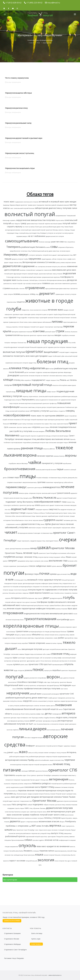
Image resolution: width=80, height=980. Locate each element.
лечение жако (55, 310)
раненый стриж (50, 332)
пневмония (63, 705)
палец (70, 513)
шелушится (40, 270)
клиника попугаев (71, 805)
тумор (23, 223)
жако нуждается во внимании (55, 846)
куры (15, 658)
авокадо (48, 242)
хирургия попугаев (66, 510)
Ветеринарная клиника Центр (57, 280)
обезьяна (36, 635)
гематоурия (49, 541)
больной (6, 424)
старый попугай (25, 436)
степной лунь (33, 280)
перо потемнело (22, 718)
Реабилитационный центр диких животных (45, 251)
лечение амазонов (56, 376)
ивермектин (14, 847)
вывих (47, 424)
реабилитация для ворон (37, 757)
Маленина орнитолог (18, 818)
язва (39, 846)
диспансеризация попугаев (32, 584)
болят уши (39, 227)
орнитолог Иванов (66, 682)
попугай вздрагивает (11, 347)
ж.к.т (74, 584)
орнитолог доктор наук (27, 505)
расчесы (5, 593)
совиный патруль (33, 274)
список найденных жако (40, 566)
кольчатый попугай (71, 356)
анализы (23, 270)
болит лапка (24, 322)
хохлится (67, 470)
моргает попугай (34, 765)
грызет (40, 598)
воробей (25, 643)
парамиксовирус (16, 487)
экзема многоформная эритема (53, 372)
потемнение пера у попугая (58, 478)
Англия (51, 369)
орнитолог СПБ (36, 664)
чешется (21, 302)
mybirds (16, 730)
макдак (58, 335)
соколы (20, 688)
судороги (49, 520)
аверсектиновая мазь (30, 482)
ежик (52, 593)
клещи (8, 380)
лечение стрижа (45, 706)
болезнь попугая (50, 794)
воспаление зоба (40, 654)
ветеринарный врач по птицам (39, 632)
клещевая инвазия (63, 205)
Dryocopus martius (38, 718)
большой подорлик (36, 347)
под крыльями (25, 780)
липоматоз (8, 356)
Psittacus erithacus (39, 513)
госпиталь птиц (26, 251)
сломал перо (13, 477)
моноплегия (12, 682)
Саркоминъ (10, 775)
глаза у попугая (61, 753)
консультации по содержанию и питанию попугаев (53, 590)
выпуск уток (48, 671)
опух (37, 294)
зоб (41, 658)
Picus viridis (72, 343)
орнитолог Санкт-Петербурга (48, 553)
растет (45, 347)
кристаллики (37, 277)
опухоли (33, 436)
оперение (29, 513)
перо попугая (14, 403)
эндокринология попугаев (36, 613)
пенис (42, 524)
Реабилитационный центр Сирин (56, 513)
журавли (51, 347)
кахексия (50, 318)
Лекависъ (28, 851)
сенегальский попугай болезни (24, 208)
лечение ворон (65, 251)
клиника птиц (19, 368)
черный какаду (11, 392)
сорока (16, 753)
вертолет (17, 801)
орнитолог (34, 351)
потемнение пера (47, 533)
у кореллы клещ (64, 635)
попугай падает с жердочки (68, 352)
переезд (25, 396)
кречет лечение (31, 602)
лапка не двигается (42, 400)
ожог (12, 208)
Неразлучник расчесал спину (16, 108)
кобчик (54, 259)
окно (37, 830)
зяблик (73, 528)
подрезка (39, 372)
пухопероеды (58, 327)
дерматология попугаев (59, 808)
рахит (33, 721)
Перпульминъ (28, 400)
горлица (60, 643)
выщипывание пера (64, 757)
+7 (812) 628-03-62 (13, 3)
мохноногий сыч (12, 791)
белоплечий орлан (33, 709)
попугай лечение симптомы (25, 638)
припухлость (70, 826)
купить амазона (57, 566)
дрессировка (31, 661)
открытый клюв (39, 638)
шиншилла (55, 775)
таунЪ (36, 553)
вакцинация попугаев (32, 649)
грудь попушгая (19, 671)
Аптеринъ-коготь (19, 598)
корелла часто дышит (47, 505)
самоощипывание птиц (65, 255)
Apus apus (72, 608)
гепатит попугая (49, 855)
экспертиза (8, 661)
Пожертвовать (36, 944)
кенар (34, 548)
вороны (71, 455)
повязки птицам (71, 347)
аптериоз (68, 713)
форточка (51, 335)
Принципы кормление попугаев (22, 332)
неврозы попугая (52, 757)
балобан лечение (23, 280)
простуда (27, 420)
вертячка (55, 825)
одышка (12, 317)
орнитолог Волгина (42, 771)
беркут (73, 830)
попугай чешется (50, 709)
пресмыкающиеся (58, 665)
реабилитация (28, 247)
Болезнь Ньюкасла (71, 332)
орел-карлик (52, 837)
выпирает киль (71, 794)
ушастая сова (57, 242)
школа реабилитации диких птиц (53, 227)
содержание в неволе (13, 524)
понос (38, 669)
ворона (30, 455)
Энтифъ (45, 826)
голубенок (34, 815)
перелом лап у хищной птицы (41, 833)
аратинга (7, 797)
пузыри (72, 516)
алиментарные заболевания (42, 322)
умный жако (36, 694)
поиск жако (9, 202)
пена (43, 635)
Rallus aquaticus (26, 380)
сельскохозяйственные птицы (25, 516)
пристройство (69, 638)
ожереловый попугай (28, 385)
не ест (31, 236)
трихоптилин (22, 631)
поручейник (27, 443)
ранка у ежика (60, 263)
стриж (60, 331)
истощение (7, 520)
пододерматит (38, 380)
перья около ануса (45, 830)
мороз (32, 561)
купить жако (24, 665)
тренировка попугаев (50, 721)
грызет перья (45, 427)
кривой (54, 205)
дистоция (46, 649)
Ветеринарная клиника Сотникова (39, 262)
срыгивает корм (18, 314)
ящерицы (6, 205)
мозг (13, 224)
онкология (17, 815)
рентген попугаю (60, 347)
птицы (28, 476)
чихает (11, 532)
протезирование (17, 443)
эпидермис (11, 808)
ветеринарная (41, 686)
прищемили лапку (23, 561)
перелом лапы (11, 302)
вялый (73, 658)
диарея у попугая (17, 259)
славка (48, 654)
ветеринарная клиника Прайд (19, 760)
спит (35, 724)
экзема (17, 294)
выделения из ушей (17, 787)
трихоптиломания (40, 619)
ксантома (39, 331)
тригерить (39, 255)
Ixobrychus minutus (16, 701)
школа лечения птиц (16, 498)
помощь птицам (70, 230)
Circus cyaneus (31, 775)
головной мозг (31, 270)
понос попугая (59, 861)
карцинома (35, 259)
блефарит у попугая (47, 233)
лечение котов (51, 840)
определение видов (32, 658)
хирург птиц (32, 363)
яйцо (15, 794)
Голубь (26, 259)
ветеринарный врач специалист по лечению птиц (35, 587)
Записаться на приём (12, 921)
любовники (40, 236)
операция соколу (16, 643)
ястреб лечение (64, 516)
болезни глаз (22, 343)
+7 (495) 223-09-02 (34, 3)
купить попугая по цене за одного (42, 314)
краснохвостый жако (46, 274)
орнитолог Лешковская (69, 671)
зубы (63, 356)
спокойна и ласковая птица (30, 682)
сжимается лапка (51, 643)
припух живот (27, 427)
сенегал (37, 706)
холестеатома (9, 812)
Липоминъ (41, 247)
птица (48, 385)
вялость (61, 230)
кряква (53, 574)
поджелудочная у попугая (13, 400)
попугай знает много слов (52, 815)
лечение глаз (9, 855)
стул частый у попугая (30, 284)
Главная (31, 43)
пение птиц (71, 502)
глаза (64, 502)
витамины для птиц (70, 520)
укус (62, 678)
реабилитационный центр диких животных (27, 698)
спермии (10, 482)
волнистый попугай (30, 214)
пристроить (26, 541)
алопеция (25, 771)
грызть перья (20, 808)
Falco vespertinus (70, 242)
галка (74, 513)
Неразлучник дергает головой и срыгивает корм (24, 138)
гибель (63, 557)
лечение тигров (34, 790)
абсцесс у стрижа (20, 635)
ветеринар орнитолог (19, 661)
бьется (73, 855)
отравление (35, 288)
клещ (33, 294)
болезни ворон (22, 794)
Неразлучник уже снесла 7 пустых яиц (20, 153)
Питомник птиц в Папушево (14, 958)
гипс (27, 808)
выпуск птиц (57, 833)
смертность (54, 509)
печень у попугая (52, 818)
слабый (30, 805)
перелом (22, 790)
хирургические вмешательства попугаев (35, 220)
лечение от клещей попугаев (61, 830)
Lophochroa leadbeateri (42, 760)
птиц (31, 808)
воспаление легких (61, 439)
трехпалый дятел (22, 566)
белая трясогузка (29, 855)
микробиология (15, 251)
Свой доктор (55, 682)
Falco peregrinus (19, 804)
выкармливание (61, 216)
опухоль (27, 845)
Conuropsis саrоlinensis (11, 505)
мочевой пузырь (63, 436)
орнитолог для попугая (35, 488)
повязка (46, 283)
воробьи (57, 670)
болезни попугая (59, 318)
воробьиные (67, 463)
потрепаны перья (34, 318)
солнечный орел (26, 230)
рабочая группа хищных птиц (19, 757)
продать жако (28, 498)
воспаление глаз (58, 561)
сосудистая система (9, 638)
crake (45, 682)
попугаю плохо (62, 259)
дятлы (48, 714)
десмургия (72, 280)
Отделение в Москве (12, 939)
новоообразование (14, 709)
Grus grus (68, 861)
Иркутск (17, 224)
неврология (28, 784)
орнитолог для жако (10, 718)
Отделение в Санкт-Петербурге (15, 950)
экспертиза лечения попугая (47, 267)
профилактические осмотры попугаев (42, 688)
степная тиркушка (24, 327)
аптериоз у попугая (40, 411)
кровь (26, 493)
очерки (68, 539)
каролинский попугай (33, 837)
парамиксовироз (22, 236)
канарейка (19, 775)
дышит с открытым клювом (29, 822)
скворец (70, 411)
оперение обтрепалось (66, 247)
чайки (35, 462)
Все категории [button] (10, 880)
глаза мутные (49, 327)
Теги (38, 43)
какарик (66, 310)
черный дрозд (58, 482)
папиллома (50, 482)
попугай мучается (57, 784)
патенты (35, 701)
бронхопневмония (20, 469)
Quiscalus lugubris (38, 840)
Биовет (68, 318)
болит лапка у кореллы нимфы (31, 714)
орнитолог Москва (63, 548)
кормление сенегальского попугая (17, 363)
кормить (13, 220)
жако (23, 752)
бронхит (70, 565)
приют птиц (47, 787)
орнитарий (43, 318)
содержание (28, 266)
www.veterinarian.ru (55, 975)
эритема (41, 482)
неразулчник (66, 528)
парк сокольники (51, 443)
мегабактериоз (44, 439)
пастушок (41, 818)
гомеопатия (48, 270)
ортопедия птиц (34, 233)
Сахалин (46, 593)
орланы (17, 449)
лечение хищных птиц (26, 439)
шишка (8, 830)
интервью (53, 753)
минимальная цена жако (61, 613)
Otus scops (53, 424)
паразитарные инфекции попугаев (38, 608)
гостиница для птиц (20, 580)
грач (28, 812)
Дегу (14, 830)
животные (71, 775)
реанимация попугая (38, 443)
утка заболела (62, 267)
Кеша (68, 557)
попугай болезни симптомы (58, 649)
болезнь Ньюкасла (44, 498)
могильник (55, 661)
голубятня (9, 557)
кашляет (59, 520)
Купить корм (36, 939)
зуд (30, 826)
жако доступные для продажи (25, 797)
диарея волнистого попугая (55, 236)
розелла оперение (66, 627)
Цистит (39, 284)
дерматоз (15, 821)
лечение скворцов (70, 505)
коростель (44, 837)
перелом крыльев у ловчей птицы (65, 851)
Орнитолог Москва (44, 801)
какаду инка (8, 658)
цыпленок (73, 284)
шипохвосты (8, 284)
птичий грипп (9, 274)
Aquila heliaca (54, 411)
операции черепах (42, 510)
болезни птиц (53, 361)
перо (43, 714)
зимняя (72, 635)
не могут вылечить (30, 686)
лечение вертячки (25, 403)
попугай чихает (47, 528)
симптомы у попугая (34, 407)
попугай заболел (11, 602)
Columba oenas (59, 593)
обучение (36, 808)
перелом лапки (47, 851)
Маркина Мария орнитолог (19, 205)
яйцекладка (67, 372)
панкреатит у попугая (52, 463)
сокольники (15, 654)
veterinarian (32, 528)
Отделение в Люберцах (12, 944)
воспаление (26, 549)
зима (39, 826)
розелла (28, 670)
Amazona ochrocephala (60, 385)
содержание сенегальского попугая (27, 202)
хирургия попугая (37, 738)
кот (34, 825)
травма (26, 815)
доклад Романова (16, 549)
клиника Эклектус (59, 456)
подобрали (12, 463)
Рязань (63, 380)
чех (36, 267)
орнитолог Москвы (52, 230)
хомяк (55, 638)
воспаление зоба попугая (67, 553)
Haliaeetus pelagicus (41, 783)
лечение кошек (14, 608)
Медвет (61, 746)
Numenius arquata (20, 812)
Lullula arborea (68, 482)
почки (44, 573)
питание (12, 770)
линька (25, 729)
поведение (61, 698)
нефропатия (37, 368)
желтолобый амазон (54, 730)
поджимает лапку (14, 502)
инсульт (39, 528)
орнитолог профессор (49, 403)
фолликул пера (32, 574)
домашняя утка (72, 478)
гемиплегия (66, 284)
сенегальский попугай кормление (50, 396)
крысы (7, 549)
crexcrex (22, 289)
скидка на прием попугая (36, 794)
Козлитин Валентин (43, 724)
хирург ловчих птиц (16, 263)
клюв (37, 505)
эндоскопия (69, 273)
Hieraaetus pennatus (15, 593)
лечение (28, 553)
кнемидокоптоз (51, 487)
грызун (20, 584)
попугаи (14, 573)
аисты (61, 709)
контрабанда (63, 619)
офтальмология (40, 746)
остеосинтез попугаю (57, 724)
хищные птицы (31, 391)
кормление (13, 566)
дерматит (47, 293)
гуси (6, 427)
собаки (28, 840)
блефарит (30, 746)
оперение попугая (35, 493)
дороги (72, 620)
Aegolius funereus (50, 718)
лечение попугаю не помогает (39, 376)
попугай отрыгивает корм (39, 420)
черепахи (70, 760)
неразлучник (47, 43)
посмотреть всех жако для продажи (31, 356)
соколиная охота (32, 787)
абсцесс (62, 822)
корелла (13, 626)
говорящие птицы (13, 233)
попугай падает (8, 801)
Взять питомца (37, 933)
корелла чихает (42, 335)
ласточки (10, 730)
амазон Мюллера (22, 463)
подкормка (38, 804)
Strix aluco (27, 738)
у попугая (32, 255)
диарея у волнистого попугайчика (35, 678)
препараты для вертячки (56, 420)
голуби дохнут (52, 698)
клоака (46, 561)
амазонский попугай (39, 230)
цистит (26, 372)
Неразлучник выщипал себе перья (18, 93)
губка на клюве (66, 605)
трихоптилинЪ (63, 493)
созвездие (27, 314)
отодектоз (62, 411)
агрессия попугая (63, 424)
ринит (10, 752)
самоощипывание (22, 241)
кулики (16, 664)
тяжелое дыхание (42, 516)
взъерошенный (37, 403)
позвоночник (59, 505)
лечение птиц (61, 764)
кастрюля (37, 561)
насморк (13, 424)
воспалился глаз (39, 424)
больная (57, 855)
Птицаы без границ (62, 837)
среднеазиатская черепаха (51, 277)
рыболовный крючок (15, 836)
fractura (56, 541)
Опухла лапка (60, 220)
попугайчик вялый (27, 277)
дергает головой (62, 498)
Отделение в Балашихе (12, 933)
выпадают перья (62, 443)
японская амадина (39, 431)
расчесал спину (60, 805)
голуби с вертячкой (71, 420)
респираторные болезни (58, 632)
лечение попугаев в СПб (16, 420)
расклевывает (25, 294)
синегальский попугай (49, 493)
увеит (46, 598)
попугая (10, 294)
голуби (14, 309)
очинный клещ (24, 233)
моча (57, 635)
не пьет (29, 724)
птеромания (13, 613)
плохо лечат (28, 520)
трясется (6, 861)
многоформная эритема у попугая (18, 721)
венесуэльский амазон (23, 833)
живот (58, 502)
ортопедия (22, 658)
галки (74, 208)
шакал (44, 547)
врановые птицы (41, 626)
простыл (47, 664)
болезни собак (10, 516)
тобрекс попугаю (49, 805)
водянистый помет (23, 509)
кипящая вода (19, 855)
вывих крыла (72, 385)
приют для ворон (70, 724)
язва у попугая (58, 274)
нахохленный (66, 658)
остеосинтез (42, 280)
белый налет (72, 498)
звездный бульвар (53, 686)
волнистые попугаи (14, 352)
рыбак (61, 638)
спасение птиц (60, 654)
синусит (12, 561)
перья (60, 469)
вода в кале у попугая (66, 717)
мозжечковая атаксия (49, 821)
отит (30, 718)
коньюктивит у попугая (46, 701)
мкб (68, 380)
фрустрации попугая (20, 274)
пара (49, 682)
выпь (19, 649)
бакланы (43, 808)
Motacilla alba (14, 289)
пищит (19, 541)
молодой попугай (24, 347)
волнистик (12, 833)
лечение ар (17, 714)
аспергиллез (49, 638)
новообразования (44, 502)
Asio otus (8, 510)
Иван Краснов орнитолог (28, 335)
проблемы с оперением (17, 826)
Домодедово (13, 375)
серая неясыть (33, 396)
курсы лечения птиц (63, 574)
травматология (12, 335)
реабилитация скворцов (69, 396)
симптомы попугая (36, 812)
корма (52, 284)
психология (24, 407)
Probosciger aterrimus (13, 277)
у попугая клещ (65, 855)
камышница (68, 833)
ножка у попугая (68, 376)
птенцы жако (44, 780)
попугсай (41, 224)
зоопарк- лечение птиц (26, 557)
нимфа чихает (51, 392)
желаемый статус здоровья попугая (44, 580)
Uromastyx (30, 424)
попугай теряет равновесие (56, 407)
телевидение (57, 714)
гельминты (68, 593)
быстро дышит (35, 780)
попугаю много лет (54, 400)
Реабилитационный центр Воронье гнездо (35, 605)
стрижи (6, 288)
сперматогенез (67, 584)
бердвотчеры (29, 654)
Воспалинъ (28, 502)
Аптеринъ (72, 752)
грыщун (11, 590)
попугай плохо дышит (50, 255)
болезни (42, 242)
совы (54, 247)
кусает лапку (22, 424)
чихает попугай (17, 284)
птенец (17, 380)
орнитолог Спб (67, 694)
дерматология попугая (68, 400)
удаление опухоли (63, 801)
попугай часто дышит (37, 327)
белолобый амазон (18, 520)
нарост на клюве (17, 861)
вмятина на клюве (31, 818)
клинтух (29, 635)
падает (50, 356)
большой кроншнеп (68, 580)
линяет (46, 753)
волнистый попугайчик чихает (20, 411)
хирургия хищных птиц (38, 541)
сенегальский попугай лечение (46, 470)
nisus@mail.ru (54, 3)
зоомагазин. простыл (15, 427)
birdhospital (57, 356)
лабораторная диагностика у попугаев (53, 208)
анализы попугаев (61, 609)
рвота (53, 706)
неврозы (25, 593)
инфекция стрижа (47, 584)
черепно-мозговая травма (53, 224)
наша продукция (47, 341)
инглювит (32, 372)
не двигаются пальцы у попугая (47, 436)
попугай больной (31, 861)
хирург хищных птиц (53, 380)
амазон (60, 415)
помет (63, 826)
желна (45, 812)
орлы (48, 524)
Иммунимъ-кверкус (16, 255)
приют (73, 423)
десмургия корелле (56, 598)
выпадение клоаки (46, 765)
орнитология (24, 376)
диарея (40, 729)
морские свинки (71, 263)
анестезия (58, 284)
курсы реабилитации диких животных (58, 289)
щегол (38, 661)
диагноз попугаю (69, 678)
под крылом (40, 205)
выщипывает (51, 352)
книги (48, 247)
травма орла (32, 205)
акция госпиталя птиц (57, 760)
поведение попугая (11, 584)
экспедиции (65, 685)
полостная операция (21, 590)
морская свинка (38, 520)
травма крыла (60, 294)
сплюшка (36, 851)
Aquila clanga (58, 314)
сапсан (32, 771)
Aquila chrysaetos (67, 818)
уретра (44, 407)
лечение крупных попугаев (19, 765)
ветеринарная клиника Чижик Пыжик (57, 797)
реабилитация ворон (27, 706)
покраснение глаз (26, 801)
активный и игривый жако (51, 202)
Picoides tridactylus (42, 478)
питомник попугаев (67, 787)
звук (36, 598)
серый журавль (46, 259)
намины (22, 654)
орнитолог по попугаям (11, 587)
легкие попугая (50, 635)
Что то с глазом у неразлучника (17, 78)
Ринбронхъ (71, 821)
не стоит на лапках (29, 227)
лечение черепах (45, 456)
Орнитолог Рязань (14, 553)
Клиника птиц (57, 584)
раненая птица (32, 448)
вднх (25, 775)
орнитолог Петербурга (44, 775)
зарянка (7, 818)
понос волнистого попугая (38, 310)
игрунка (36, 427)
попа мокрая (63, 775)
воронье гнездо (18, 513)
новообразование (17, 415)
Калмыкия (57, 787)
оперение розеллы (17, 784)
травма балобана (55, 605)
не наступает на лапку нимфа (52, 658)
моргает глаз (21, 602)
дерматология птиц (31, 524)
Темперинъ (14, 247)
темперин (14, 343)
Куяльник (31, 598)
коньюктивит (18, 482)
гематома (48, 205)
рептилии (39, 721)
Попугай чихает (61, 794)
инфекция (73, 654)
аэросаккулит (57, 528)
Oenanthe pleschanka (16, 851)
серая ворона (35, 593)
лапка (30, 322)
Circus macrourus (46, 661)
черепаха (57, 701)
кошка (39, 854)
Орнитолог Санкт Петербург (26, 830)
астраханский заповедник (50, 694)
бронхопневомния (18, 840)
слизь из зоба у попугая (36, 753)
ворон (53, 677)
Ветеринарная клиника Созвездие (29, 533)
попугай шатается (52, 746)
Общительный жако (14, 685)
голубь (69, 597)
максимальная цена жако (64, 270)
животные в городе (49, 301)
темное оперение (37, 643)
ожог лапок (64, 689)
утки (42, 561)
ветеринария (59, 779)
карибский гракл (53, 516)
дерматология (12, 266)
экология (46, 860)
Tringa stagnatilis (22, 318)
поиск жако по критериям (43, 416)
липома (57, 321)
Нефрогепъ (26, 310)
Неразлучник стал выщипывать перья (20, 168)
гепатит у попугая (70, 294)
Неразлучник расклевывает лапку (18, 123)
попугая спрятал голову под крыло (49, 557)
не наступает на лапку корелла (63, 233)
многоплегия (69, 815)
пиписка (21, 493)
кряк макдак (71, 202)
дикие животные (32, 224)
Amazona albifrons (49, 449)
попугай (14, 677)
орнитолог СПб (63, 770)
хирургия (27, 701)
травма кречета (14, 322)
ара (47, 368)
